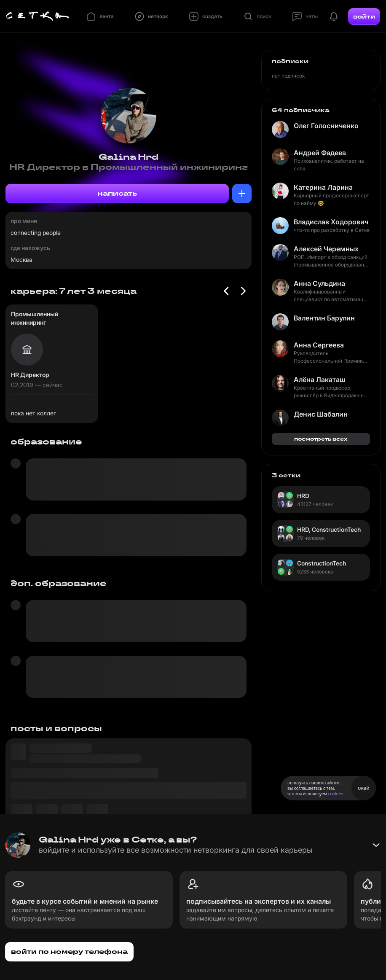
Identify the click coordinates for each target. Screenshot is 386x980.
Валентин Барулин (324, 318)
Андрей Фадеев (320, 153)
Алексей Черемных (326, 249)
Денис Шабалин (321, 414)
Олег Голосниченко (326, 126)
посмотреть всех (321, 439)
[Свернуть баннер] (376, 845)
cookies (336, 794)
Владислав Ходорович (331, 222)
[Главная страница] (38, 16)
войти (364, 16)
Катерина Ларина (323, 187)
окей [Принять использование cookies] (363, 788)
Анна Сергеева (319, 345)
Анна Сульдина (319, 283)
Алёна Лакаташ (319, 380)
